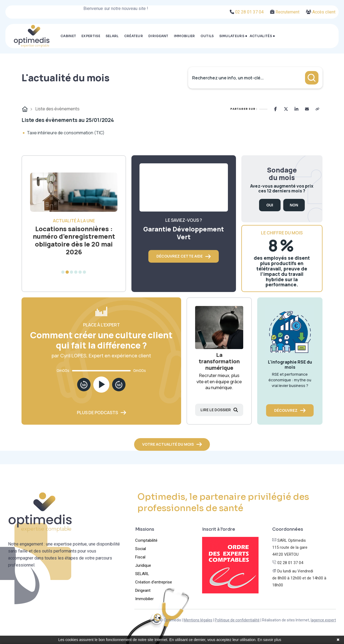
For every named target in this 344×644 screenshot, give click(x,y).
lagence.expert (323, 620)
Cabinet (68, 36)
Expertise (91, 36)
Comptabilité (146, 540)
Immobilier (184, 36)
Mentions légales (198, 620)
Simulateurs (232, 36)
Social (141, 549)
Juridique (143, 565)
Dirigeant (158, 36)
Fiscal (140, 557)
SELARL (112, 36)
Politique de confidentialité (237, 620)
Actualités (261, 36)
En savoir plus (269, 640)
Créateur (134, 36)
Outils (207, 36)
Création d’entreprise (154, 582)
